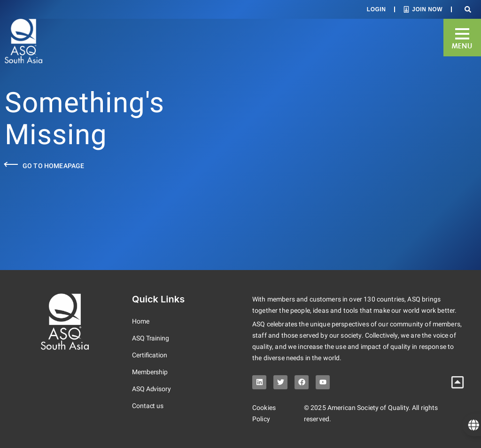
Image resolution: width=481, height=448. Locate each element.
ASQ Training (151, 338)
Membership (150, 372)
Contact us (148, 406)
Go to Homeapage (53, 166)
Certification (150, 355)
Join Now (427, 9)
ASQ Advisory (151, 389)
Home (141, 321)
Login (376, 9)
